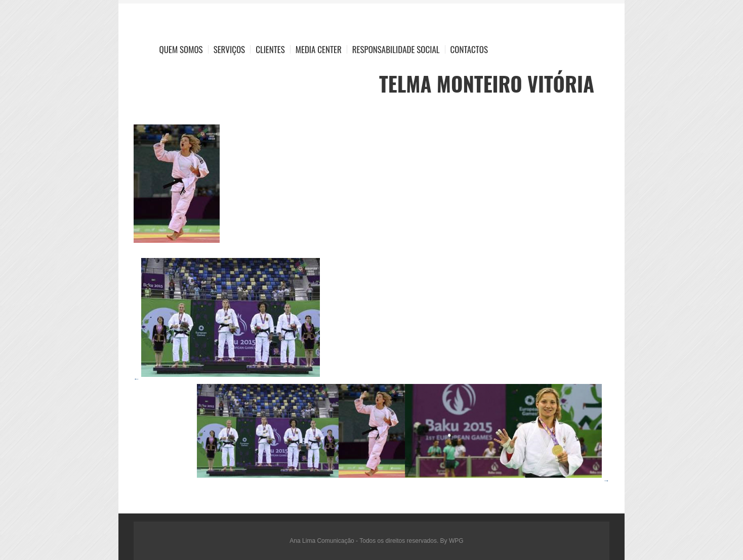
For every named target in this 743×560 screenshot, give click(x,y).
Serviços (230, 49)
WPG (456, 541)
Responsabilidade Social (396, 49)
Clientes (270, 49)
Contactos (469, 49)
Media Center (319, 49)
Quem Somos (181, 49)
